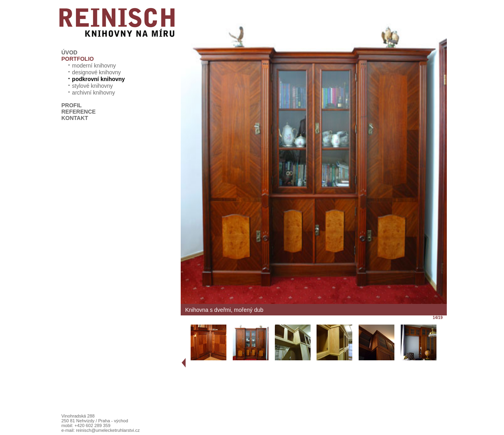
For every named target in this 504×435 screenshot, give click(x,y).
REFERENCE (79, 112)
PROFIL (72, 105)
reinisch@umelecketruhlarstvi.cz (108, 430)
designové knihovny (93, 72)
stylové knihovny (89, 86)
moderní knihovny (91, 66)
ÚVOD (70, 52)
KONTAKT (75, 118)
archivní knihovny (90, 93)
